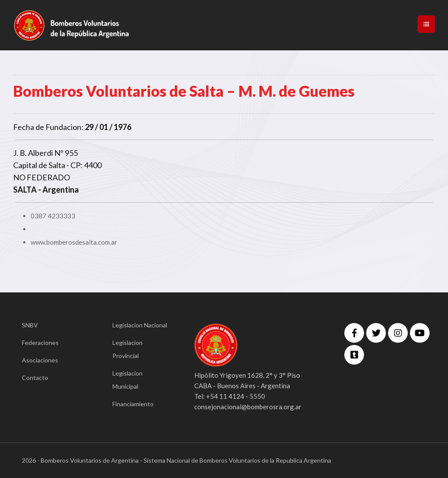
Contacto (35, 378)
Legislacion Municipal (128, 380)
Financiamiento (133, 404)
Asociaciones (40, 360)
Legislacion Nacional (140, 325)
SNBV (30, 325)
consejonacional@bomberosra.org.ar (248, 407)
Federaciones (40, 343)
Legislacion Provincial (128, 349)
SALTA (25, 190)
